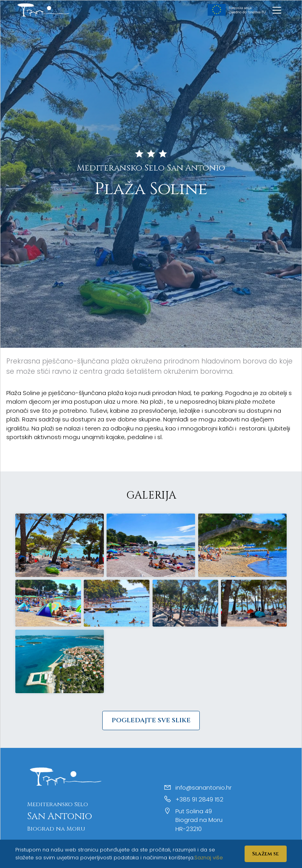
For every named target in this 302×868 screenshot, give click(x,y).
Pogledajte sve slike (151, 720)
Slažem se (265, 854)
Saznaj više (209, 858)
